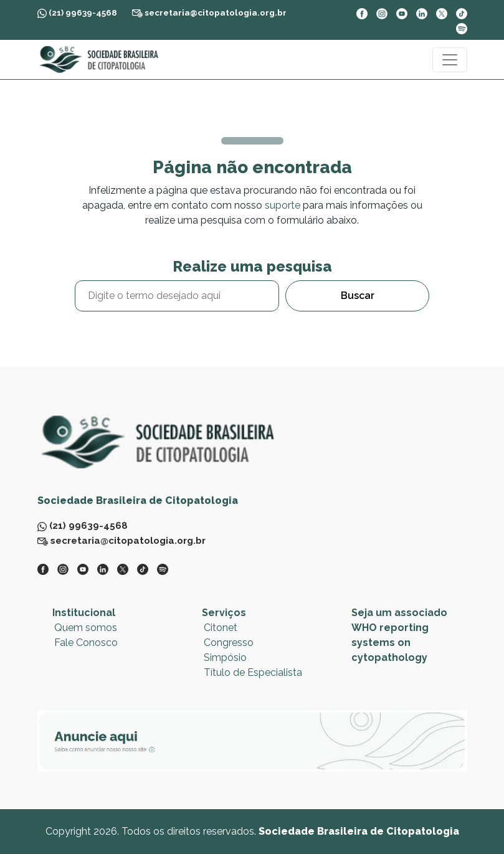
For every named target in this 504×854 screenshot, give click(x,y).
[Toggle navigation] (450, 60)
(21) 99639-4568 (77, 13)
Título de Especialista (253, 672)
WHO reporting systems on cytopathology (390, 643)
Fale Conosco (86, 643)
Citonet (221, 628)
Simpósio (225, 657)
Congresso (229, 643)
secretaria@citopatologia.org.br (209, 12)
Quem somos (86, 628)
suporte (283, 205)
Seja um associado (399, 613)
